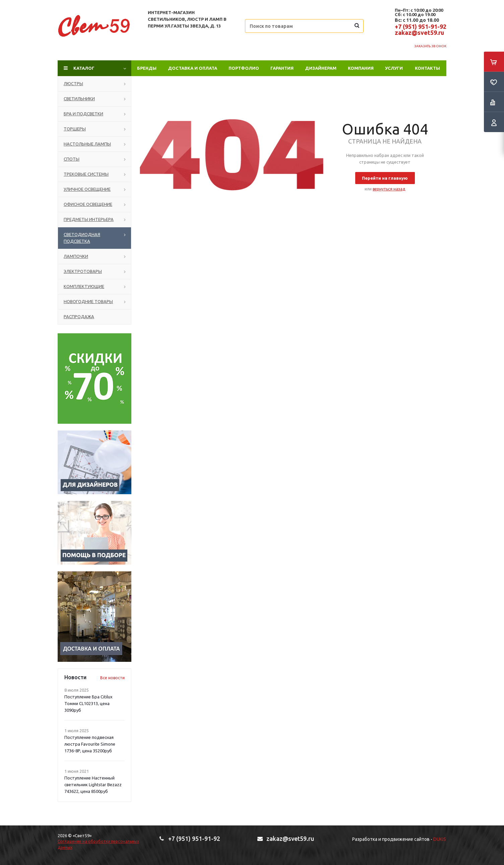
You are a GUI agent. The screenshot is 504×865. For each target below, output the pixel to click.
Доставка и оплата (193, 68)
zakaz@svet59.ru (419, 33)
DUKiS (440, 839)
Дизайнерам (321, 68)
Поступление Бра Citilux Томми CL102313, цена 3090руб (88, 703)
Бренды (147, 68)
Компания (361, 68)
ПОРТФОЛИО (244, 68)
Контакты (427, 68)
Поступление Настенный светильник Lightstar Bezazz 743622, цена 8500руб (93, 785)
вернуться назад (389, 189)
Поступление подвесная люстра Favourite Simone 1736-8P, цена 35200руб (90, 744)
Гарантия (282, 68)
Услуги (394, 68)
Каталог (84, 68)
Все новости (112, 678)
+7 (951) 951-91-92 (421, 26)
